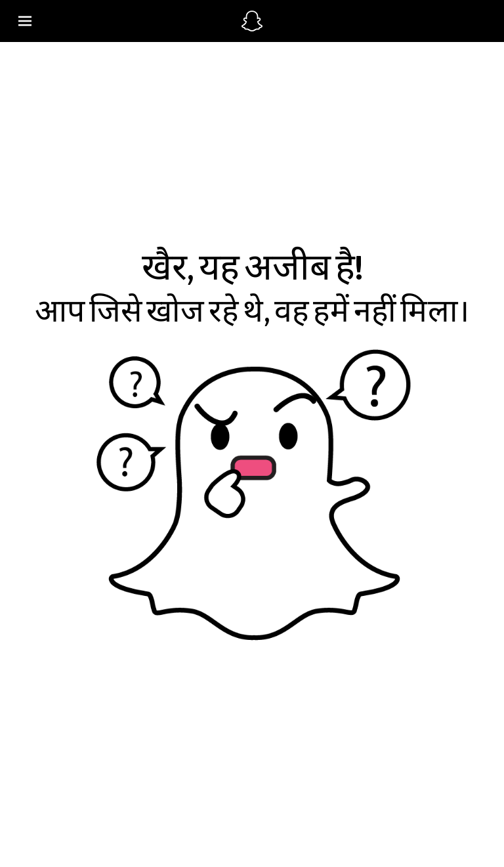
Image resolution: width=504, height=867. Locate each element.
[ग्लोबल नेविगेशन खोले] (122, 21)
